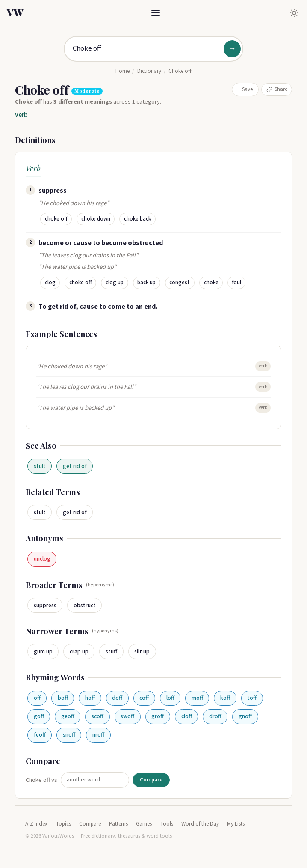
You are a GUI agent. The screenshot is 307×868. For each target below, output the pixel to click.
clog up (115, 283)
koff (225, 698)
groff (158, 716)
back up (146, 283)
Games (144, 824)
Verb (21, 115)
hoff (90, 698)
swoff (127, 716)
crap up (79, 652)
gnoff (245, 716)
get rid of (75, 466)
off (37, 698)
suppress (45, 605)
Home (123, 71)
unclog (42, 559)
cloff (187, 716)
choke (211, 283)
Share (277, 89)
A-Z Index (36, 824)
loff (170, 698)
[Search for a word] (153, 49)
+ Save (245, 89)
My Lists (236, 824)
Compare (151, 780)
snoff (69, 735)
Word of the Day (200, 824)
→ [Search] (232, 49)
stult (40, 466)
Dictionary (149, 71)
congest (180, 283)
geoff (68, 716)
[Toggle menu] (156, 13)
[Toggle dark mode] (294, 13)
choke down (96, 219)
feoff (40, 735)
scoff (97, 716)
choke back (137, 219)
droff (215, 716)
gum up (43, 652)
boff (63, 698)
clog (50, 283)
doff (117, 698)
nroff (98, 735)
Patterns (118, 824)
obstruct (85, 605)
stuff (111, 652)
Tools (167, 824)
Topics (63, 824)
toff (252, 698)
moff (197, 698)
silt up (142, 652)
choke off (56, 219)
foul (237, 283)
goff (39, 716)
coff (144, 698)
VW (15, 12)
